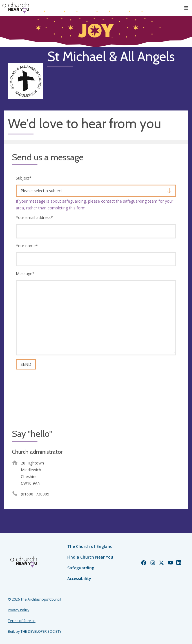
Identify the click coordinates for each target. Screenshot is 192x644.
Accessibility (79, 578)
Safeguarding (81, 568)
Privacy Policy (19, 610)
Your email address (34, 217)
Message (25, 274)
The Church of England (90, 546)
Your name (27, 246)
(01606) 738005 (35, 494)
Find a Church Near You (90, 557)
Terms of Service (22, 621)
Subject (24, 178)
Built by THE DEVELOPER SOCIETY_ (35, 631)
